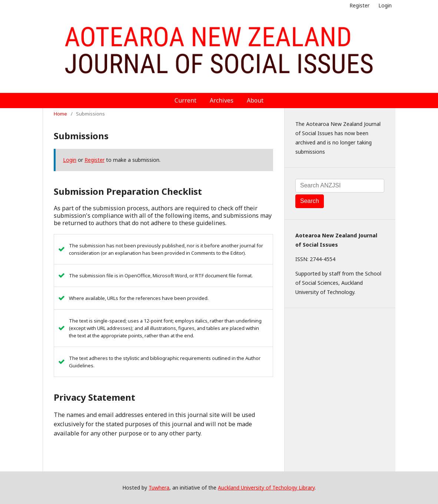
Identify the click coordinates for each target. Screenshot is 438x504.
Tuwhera (159, 488)
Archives (222, 100)
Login (385, 5)
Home (60, 114)
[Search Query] (340, 186)
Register (359, 5)
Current (185, 100)
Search (310, 201)
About (255, 100)
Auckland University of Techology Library (266, 488)
